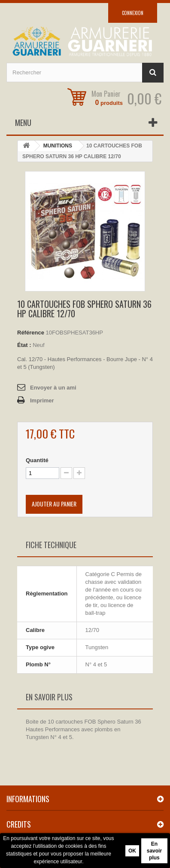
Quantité (37, 460)
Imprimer (42, 400)
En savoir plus (154, 851)
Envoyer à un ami (53, 388)
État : (24, 345)
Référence (31, 333)
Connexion (133, 13)
